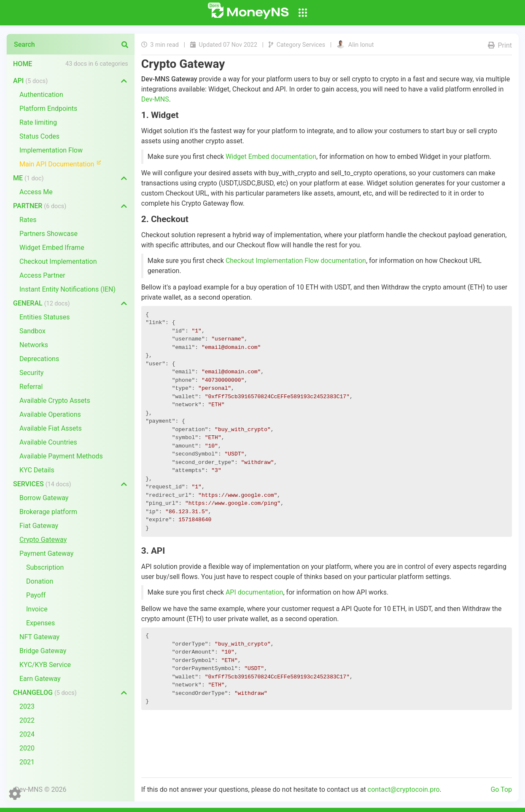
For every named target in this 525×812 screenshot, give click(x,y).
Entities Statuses (44, 317)
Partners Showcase (48, 234)
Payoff (36, 595)
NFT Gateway (39, 637)
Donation (40, 581)
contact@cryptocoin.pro (404, 789)
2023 (27, 706)
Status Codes (39, 136)
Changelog (45, 693)
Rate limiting (38, 122)
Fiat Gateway (39, 526)
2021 (27, 762)
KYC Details (37, 470)
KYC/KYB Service (45, 665)
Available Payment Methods (61, 456)
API (30, 81)
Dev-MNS (155, 99)
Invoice (37, 609)
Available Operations (50, 414)
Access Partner (42, 275)
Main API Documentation (64, 164)
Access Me (36, 192)
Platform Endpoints (48, 109)
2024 (27, 734)
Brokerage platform (48, 512)
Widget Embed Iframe (52, 248)
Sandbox (32, 331)
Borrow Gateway (44, 498)
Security (31, 373)
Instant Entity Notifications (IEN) (67, 289)
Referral (31, 387)
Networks (34, 345)
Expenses (40, 623)
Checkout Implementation (58, 261)
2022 (27, 720)
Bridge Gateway (43, 651)
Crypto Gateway (43, 540)
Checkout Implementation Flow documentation (296, 261)
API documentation (254, 592)
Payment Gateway (46, 553)
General (42, 303)
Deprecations (39, 359)
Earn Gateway (40, 679)
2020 (27, 748)
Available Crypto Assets (55, 401)
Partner (40, 206)
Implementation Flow (51, 150)
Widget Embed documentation (271, 157)
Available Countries (48, 442)
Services (42, 484)
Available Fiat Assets (51, 428)
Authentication (41, 95)
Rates (28, 220)
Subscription (45, 567)
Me (28, 178)
